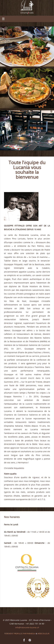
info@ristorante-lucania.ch (27, 627)
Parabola (31, 634)
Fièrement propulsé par (15, 634)
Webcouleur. (44, 634)
